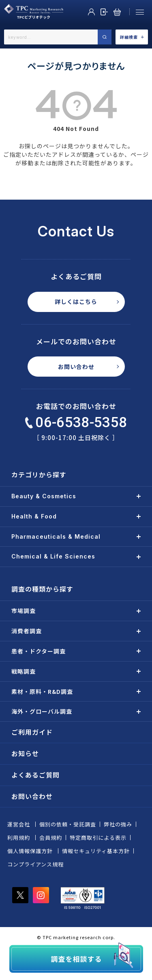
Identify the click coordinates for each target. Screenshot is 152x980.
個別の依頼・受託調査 (68, 824)
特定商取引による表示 (98, 838)
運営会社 (19, 824)
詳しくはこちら (76, 301)
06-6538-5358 (76, 423)
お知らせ (25, 753)
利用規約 (19, 838)
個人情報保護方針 (30, 851)
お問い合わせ (76, 367)
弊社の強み (118, 824)
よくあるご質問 (35, 775)
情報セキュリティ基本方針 (96, 851)
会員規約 (51, 838)
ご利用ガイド (32, 732)
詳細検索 (132, 37)
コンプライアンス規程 (35, 864)
